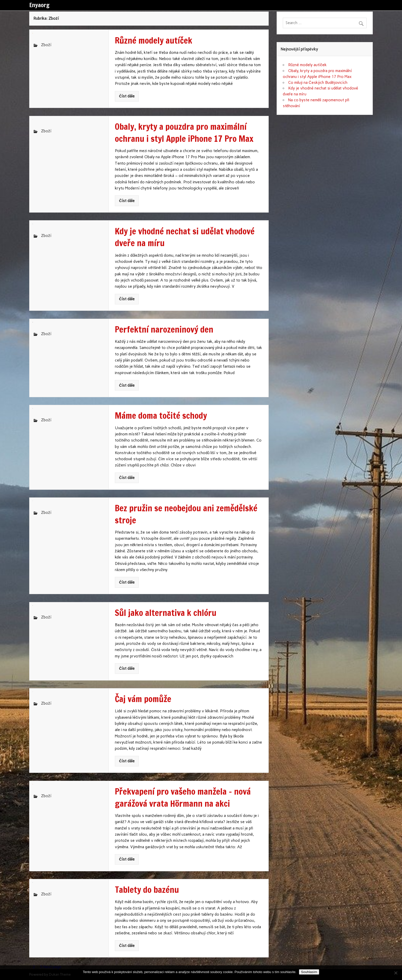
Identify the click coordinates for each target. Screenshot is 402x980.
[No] (396, 973)
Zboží (46, 45)
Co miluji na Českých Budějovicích (318, 83)
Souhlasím (309, 972)
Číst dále (127, 96)
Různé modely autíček (307, 65)
